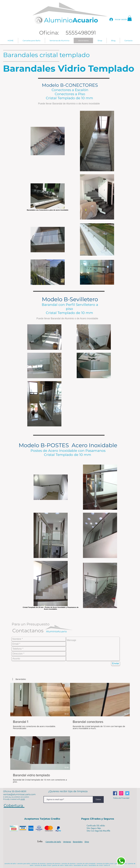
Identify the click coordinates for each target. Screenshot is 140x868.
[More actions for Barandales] (19, 679)
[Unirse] (98, 799)
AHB (23, 799)
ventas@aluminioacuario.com (19, 794)
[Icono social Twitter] (127, 793)
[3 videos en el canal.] (70, 733)
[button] (130, 18)
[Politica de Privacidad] (121, 798)
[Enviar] (116, 664)
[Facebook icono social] (115, 793)
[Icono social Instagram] (121, 793)
